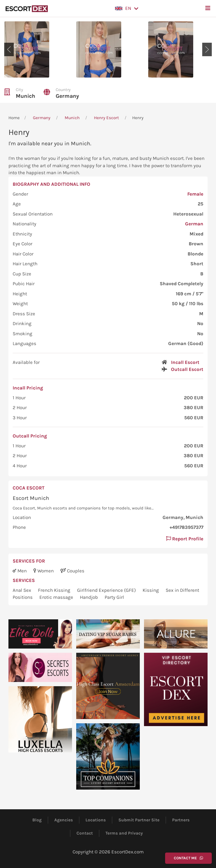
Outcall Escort (187, 369)
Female (195, 194)
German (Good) (186, 343)
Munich (25, 96)
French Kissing (55, 590)
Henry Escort (106, 118)
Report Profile (185, 539)
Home (14, 118)
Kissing (151, 590)
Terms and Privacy (124, 833)
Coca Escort (29, 488)
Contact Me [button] (188, 858)
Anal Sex (22, 590)
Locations (96, 820)
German (194, 224)
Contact (85, 833)
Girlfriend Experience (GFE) (107, 590)
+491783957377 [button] (186, 527)
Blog (37, 820)
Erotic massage (57, 597)
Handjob (89, 597)
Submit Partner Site (139, 820)
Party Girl (114, 597)
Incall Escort (185, 362)
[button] (127, 8)
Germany (67, 96)
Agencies (64, 820)
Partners (181, 820)
